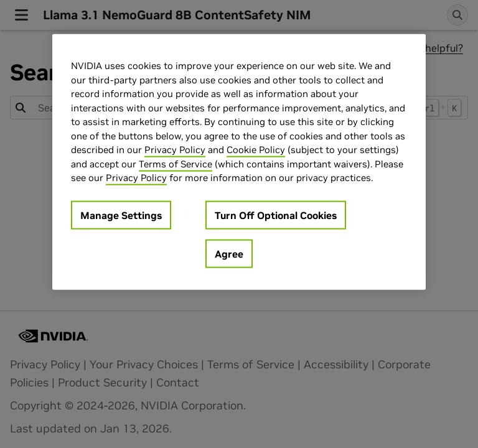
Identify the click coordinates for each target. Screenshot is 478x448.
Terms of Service (176, 163)
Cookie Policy (256, 150)
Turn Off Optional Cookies (276, 215)
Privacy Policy (175, 150)
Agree (229, 253)
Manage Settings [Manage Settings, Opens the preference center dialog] (121, 215)
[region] (239, 162)
